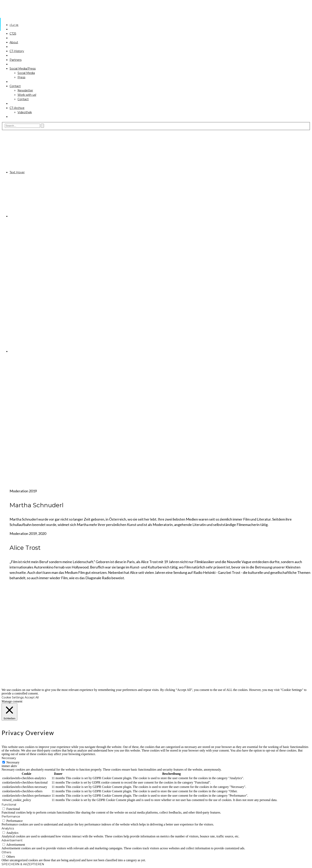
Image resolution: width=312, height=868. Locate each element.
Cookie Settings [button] (13, 697)
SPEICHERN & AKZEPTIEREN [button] (23, 864)
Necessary (13, 762)
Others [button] (6, 852)
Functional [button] (9, 805)
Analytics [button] (8, 828)
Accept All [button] (32, 697)
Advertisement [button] (12, 840)
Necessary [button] (9, 758)
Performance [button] (11, 817)
